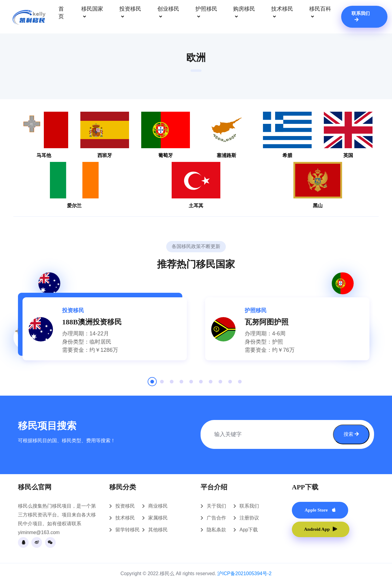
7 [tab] (211, 384)
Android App (321, 529)
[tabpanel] (105, 329)
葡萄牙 (166, 135)
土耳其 (196, 185)
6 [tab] (201, 384)
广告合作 (216, 518)
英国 (348, 135)
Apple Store (320, 510)
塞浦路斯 (226, 135)
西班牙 (105, 135)
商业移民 (158, 506)
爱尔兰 (74, 185)
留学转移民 (128, 530)
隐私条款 (216, 530)
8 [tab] (220, 384)
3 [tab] (172, 384)
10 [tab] (240, 384)
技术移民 (282, 13)
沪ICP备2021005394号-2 (244, 574)
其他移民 (158, 530)
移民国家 (92, 13)
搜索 (351, 434)
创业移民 (168, 13)
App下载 (249, 530)
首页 (61, 13)
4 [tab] (181, 384)
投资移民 (130, 13)
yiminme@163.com (39, 532)
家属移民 (158, 518)
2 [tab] (162, 384)
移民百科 (320, 13)
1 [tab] (152, 384)
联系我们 (361, 16)
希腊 (287, 135)
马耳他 (44, 135)
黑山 (318, 185)
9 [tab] (230, 384)
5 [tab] (191, 384)
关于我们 (216, 506)
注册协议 (249, 518)
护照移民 (206, 13)
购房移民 (244, 13)
